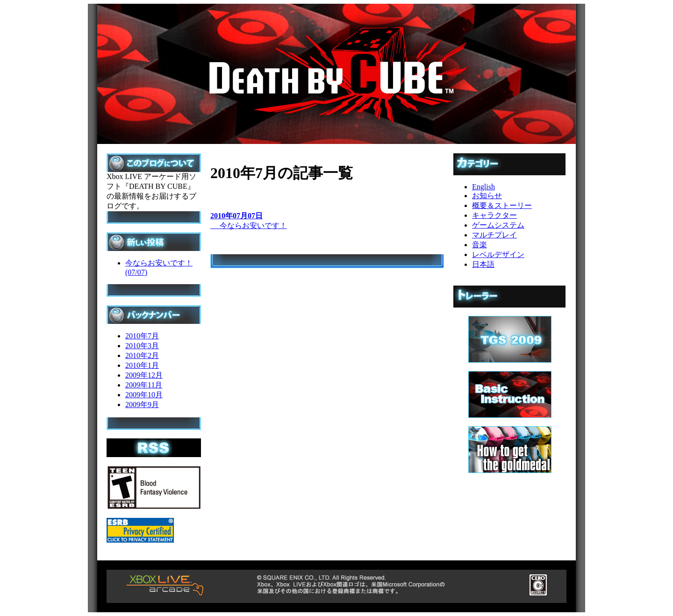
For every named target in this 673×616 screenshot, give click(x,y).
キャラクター (494, 215)
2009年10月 (144, 395)
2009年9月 (142, 405)
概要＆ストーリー (502, 205)
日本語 (483, 264)
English (483, 187)
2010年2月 (142, 355)
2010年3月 (142, 346)
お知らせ (487, 196)
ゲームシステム (498, 225)
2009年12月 (144, 375)
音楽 (480, 245)
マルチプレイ (494, 235)
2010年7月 (142, 336)
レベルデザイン (498, 254)
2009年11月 (144, 385)
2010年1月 (142, 365)
